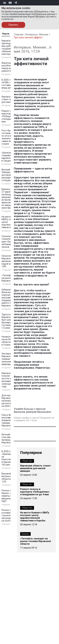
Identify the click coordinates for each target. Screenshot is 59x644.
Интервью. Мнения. (37, 34)
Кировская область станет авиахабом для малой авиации (35, 468)
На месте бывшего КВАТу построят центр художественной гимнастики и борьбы (35, 517)
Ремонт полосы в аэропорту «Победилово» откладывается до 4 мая (35, 492)
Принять (13, 25)
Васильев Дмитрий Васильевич (32, 412)
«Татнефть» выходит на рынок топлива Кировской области (35, 541)
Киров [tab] (6, 34)
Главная (18, 34)
